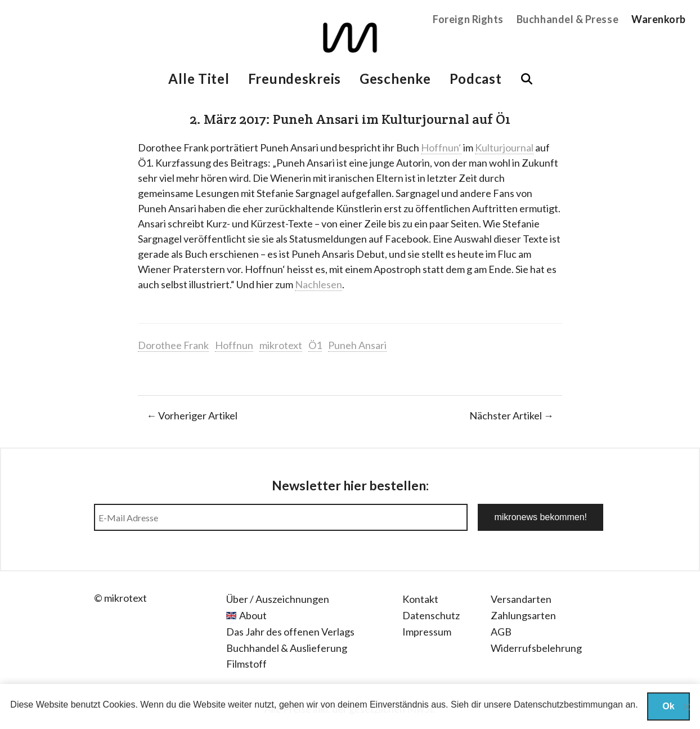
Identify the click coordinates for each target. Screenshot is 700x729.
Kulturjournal (504, 147)
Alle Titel (199, 79)
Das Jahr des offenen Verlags (290, 632)
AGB (501, 632)
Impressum (427, 632)
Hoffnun (234, 345)
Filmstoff (246, 664)
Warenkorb (659, 19)
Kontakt (420, 599)
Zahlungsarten (523, 615)
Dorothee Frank (173, 345)
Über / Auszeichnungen (278, 599)
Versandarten (521, 599)
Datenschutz (431, 615)
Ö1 (315, 345)
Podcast (476, 79)
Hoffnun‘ (441, 147)
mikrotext (281, 345)
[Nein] (686, 706)
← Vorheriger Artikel (192, 415)
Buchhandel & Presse (567, 19)
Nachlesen (318, 284)
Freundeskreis (295, 79)
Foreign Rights (468, 19)
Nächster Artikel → (511, 415)
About (253, 615)
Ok (668, 706)
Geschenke (395, 79)
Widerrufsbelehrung (536, 648)
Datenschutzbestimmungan (568, 705)
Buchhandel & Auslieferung (287, 648)
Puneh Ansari (357, 345)
